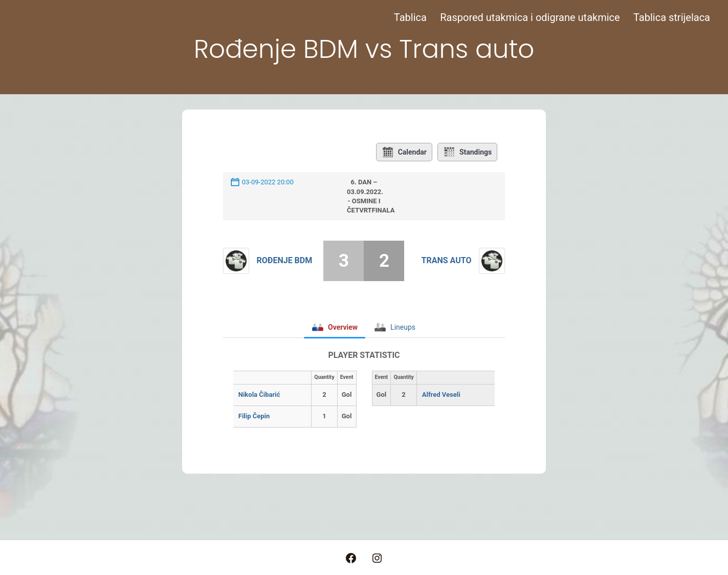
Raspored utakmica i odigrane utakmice (530, 17)
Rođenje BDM (285, 260)
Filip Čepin (254, 416)
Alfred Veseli (441, 395)
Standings (467, 152)
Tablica (410, 17)
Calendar (404, 152)
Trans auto (447, 260)
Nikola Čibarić (259, 395)
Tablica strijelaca (672, 17)
